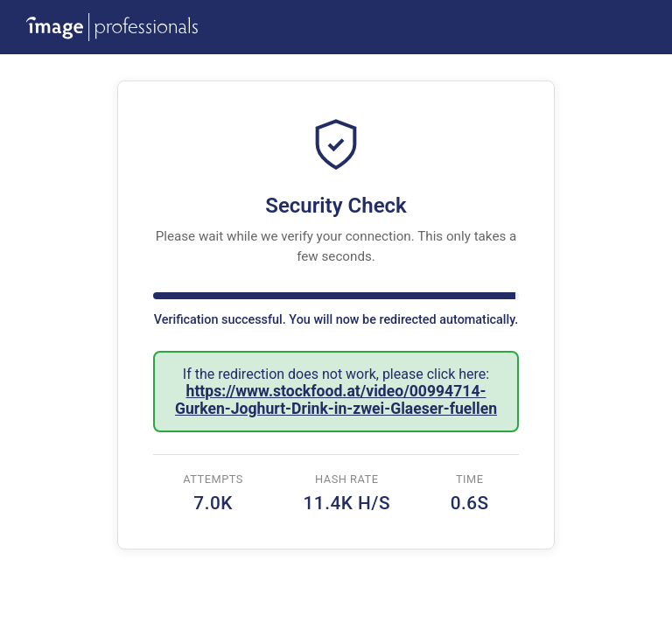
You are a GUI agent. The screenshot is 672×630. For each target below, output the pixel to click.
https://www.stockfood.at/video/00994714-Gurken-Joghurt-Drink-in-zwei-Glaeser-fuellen (336, 400)
